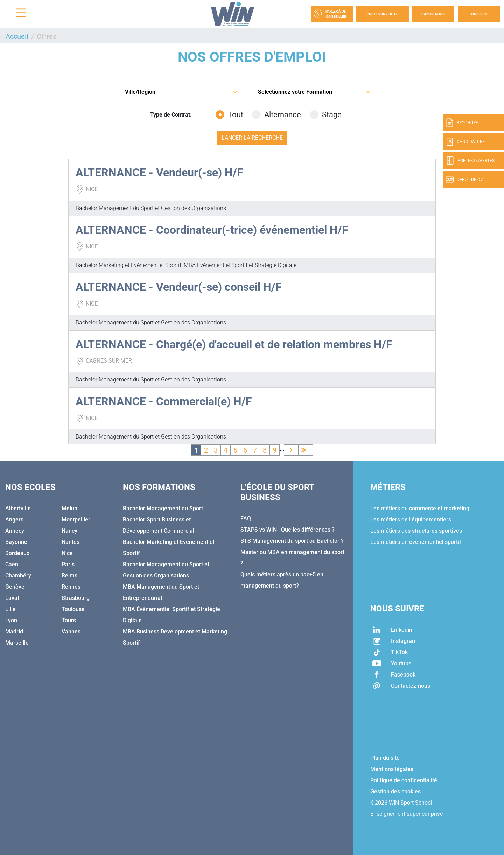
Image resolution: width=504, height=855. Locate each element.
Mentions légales (392, 769)
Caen (12, 564)
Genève (15, 587)
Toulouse (73, 609)
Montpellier (76, 520)
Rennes (71, 587)
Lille (10, 609)
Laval (12, 598)
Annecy (15, 531)
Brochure (479, 14)
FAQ (246, 518)
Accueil (17, 36)
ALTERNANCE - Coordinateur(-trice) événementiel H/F (212, 230)
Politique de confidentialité (404, 780)
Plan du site (385, 758)
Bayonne (16, 542)
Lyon (11, 620)
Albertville (18, 508)
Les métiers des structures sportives (416, 531)
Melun (69, 508)
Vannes (71, 632)
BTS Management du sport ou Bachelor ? (292, 541)
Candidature (433, 14)
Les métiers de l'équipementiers (411, 520)
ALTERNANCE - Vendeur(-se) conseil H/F (179, 287)
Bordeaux (17, 553)
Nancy (69, 531)
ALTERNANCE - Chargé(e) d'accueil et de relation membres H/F (234, 344)
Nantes (71, 542)
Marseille (17, 643)
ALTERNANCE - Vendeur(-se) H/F (159, 173)
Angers (14, 520)
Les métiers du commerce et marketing (420, 508)
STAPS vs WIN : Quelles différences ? (288, 530)
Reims (69, 576)
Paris (68, 564)
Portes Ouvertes (383, 14)
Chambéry (18, 576)
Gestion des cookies (395, 791)
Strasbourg (76, 598)
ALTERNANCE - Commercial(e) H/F (164, 401)
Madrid (14, 632)
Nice (67, 553)
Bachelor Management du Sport (163, 508)
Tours (69, 620)
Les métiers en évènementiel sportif (416, 542)
